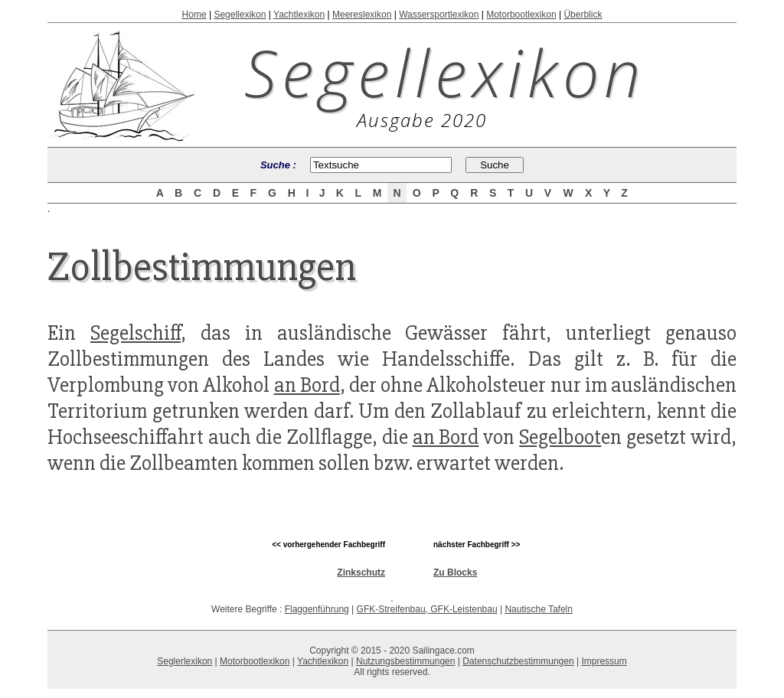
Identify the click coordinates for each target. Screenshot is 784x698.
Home (194, 15)
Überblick (583, 15)
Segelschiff (136, 333)
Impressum (604, 661)
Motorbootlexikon (521, 15)
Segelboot (560, 437)
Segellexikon (240, 15)
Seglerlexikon (185, 661)
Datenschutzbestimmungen (518, 661)
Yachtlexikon (299, 15)
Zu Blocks (455, 572)
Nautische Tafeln (539, 609)
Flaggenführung (317, 609)
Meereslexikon (362, 15)
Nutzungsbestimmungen (405, 661)
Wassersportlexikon (439, 15)
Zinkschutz (361, 572)
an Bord (307, 385)
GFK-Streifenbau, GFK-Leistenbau (427, 609)
